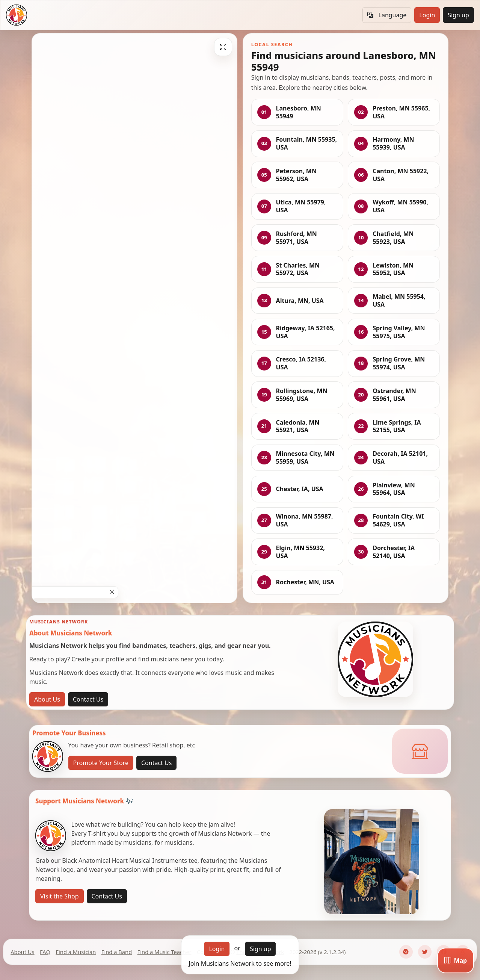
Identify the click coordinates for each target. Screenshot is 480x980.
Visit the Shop (60, 896)
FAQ (45, 952)
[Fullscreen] (223, 47)
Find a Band (117, 952)
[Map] (456, 960)
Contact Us (88, 699)
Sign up (458, 15)
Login (427, 15)
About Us (47, 699)
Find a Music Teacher (165, 952)
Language (387, 15)
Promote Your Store (101, 763)
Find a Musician (76, 952)
